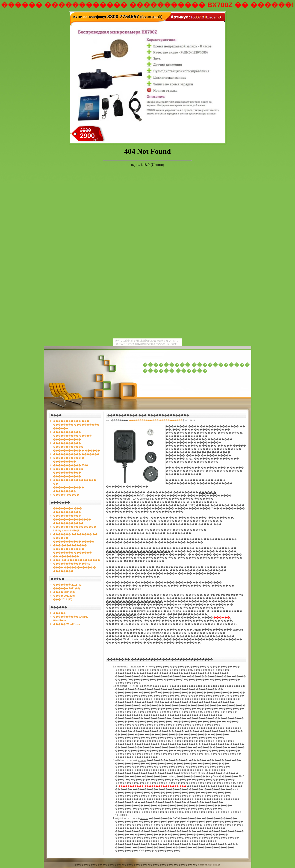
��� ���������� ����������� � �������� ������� (72, 549)
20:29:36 (142, 760)
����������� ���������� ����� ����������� (72, 436)
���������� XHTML (70, 617)
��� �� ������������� (77, 560)
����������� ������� (76, 454)
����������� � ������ (77, 450)
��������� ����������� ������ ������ (196, 368)
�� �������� (66, 556)
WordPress (60, 620)
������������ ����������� (138, 551)
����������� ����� (74, 542)
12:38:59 (149, 667)
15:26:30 (148, 686)
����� (59, 613)
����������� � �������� (134, 601)
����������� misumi (126, 611)
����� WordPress (66, 624)
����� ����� (66, 495)
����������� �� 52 (72, 564)
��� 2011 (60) (63, 599)
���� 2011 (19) (64, 596)
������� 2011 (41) (68, 585)
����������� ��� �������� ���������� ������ (76, 425)
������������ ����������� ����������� (68, 473)
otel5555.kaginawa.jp (209, 865)
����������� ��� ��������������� (148, 415)
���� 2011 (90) (64, 592)
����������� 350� (71, 465)
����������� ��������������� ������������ (72, 519)
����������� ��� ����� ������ (156, 420)
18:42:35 (144, 818)
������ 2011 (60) (66, 588)
